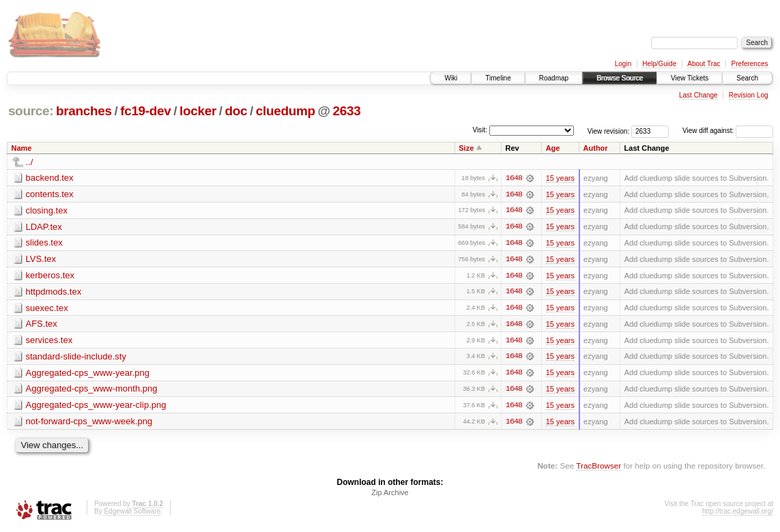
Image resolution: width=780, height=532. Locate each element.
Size (466, 148)
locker (198, 111)
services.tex (49, 341)
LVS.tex (41, 260)
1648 (514, 178)
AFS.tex (42, 325)
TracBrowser (598, 468)
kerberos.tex (50, 276)
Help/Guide (659, 64)
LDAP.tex (44, 227)
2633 (346, 111)
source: (31, 111)
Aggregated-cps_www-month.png (92, 390)
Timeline (498, 78)
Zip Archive (390, 495)
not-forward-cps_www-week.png (89, 423)
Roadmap (554, 78)
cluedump (286, 111)
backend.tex (50, 178)
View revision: (609, 131)
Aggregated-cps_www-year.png (88, 374)
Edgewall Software (132, 514)
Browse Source (620, 78)
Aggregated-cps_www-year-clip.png (96, 407)
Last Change (698, 95)
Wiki (451, 78)
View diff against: (728, 131)
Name (22, 148)
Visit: (480, 130)
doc (236, 111)
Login (623, 64)
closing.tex (47, 210)
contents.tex (50, 194)
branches (84, 111)
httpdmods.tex (54, 292)
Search (747, 78)
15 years (560, 178)
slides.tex (44, 243)
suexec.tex (47, 309)
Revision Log (749, 95)
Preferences (750, 64)
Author (596, 148)
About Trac (704, 64)
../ (30, 162)
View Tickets (690, 78)
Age (553, 148)
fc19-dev (145, 111)
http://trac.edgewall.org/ (738, 514)
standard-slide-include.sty (76, 358)
